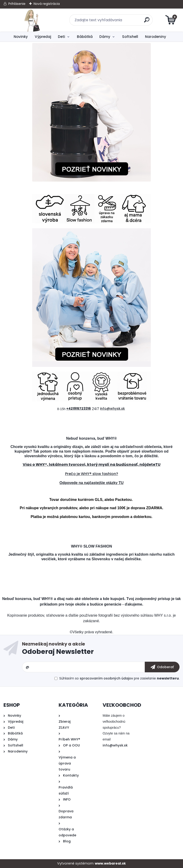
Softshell (130, 37)
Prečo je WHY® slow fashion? (92, 474)
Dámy (105, 37)
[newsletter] (162, 667)
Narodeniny (156, 37)
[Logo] (32, 20)
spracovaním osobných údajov (106, 678)
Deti (62, 37)
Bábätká (85, 37)
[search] (147, 22)
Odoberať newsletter (101, 649)
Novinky (21, 37)
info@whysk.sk (115, 745)
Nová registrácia (47, 4)
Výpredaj (43, 37)
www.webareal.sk (110, 863)
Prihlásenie (17, 4)
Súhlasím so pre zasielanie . (119, 678)
